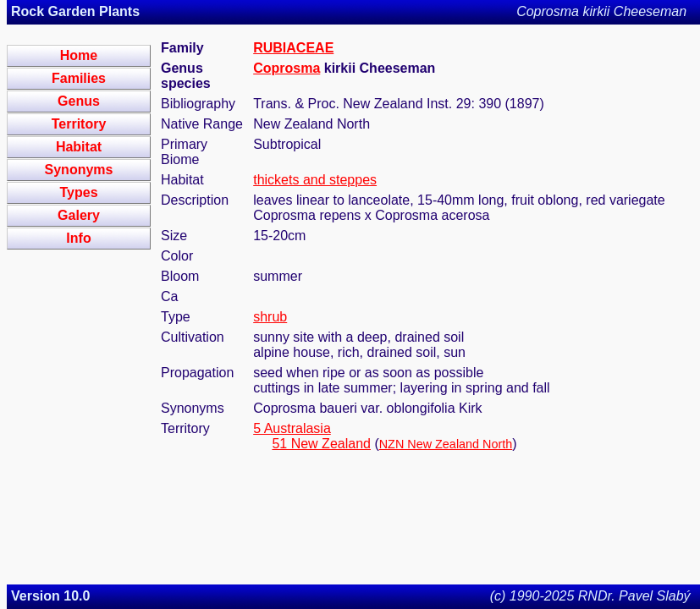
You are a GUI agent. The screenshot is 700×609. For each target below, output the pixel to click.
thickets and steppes (315, 180)
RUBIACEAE (293, 48)
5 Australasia (292, 428)
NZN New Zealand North (446, 444)
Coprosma (287, 68)
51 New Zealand (321, 444)
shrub (270, 317)
